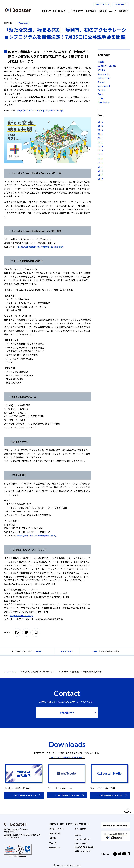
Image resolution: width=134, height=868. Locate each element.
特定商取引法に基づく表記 (84, 847)
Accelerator (24, 23)
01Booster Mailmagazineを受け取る (115, 825)
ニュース (53, 843)
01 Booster (18, 10)
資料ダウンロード (102, 4)
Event (101, 94)
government (104, 86)
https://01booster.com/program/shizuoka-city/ (40, 110)
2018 (100, 154)
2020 (100, 146)
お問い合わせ (120, 4)
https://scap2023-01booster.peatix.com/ (36, 536)
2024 (100, 130)
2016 (100, 163)
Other (101, 98)
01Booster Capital (107, 66)
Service (102, 90)
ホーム (7, 672)
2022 (100, 138)
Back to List (67, 651)
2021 (100, 142)
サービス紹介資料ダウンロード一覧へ (67, 757)
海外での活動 (55, 833)
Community (104, 74)
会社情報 (53, 838)
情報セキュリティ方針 (83, 851)
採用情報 (53, 848)
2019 (100, 150)
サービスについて (57, 829)
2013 (100, 175)
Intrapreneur (104, 78)
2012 (100, 179)
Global (101, 82)
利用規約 (78, 835)
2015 (100, 167)
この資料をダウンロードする (24, 795)
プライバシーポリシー (83, 839)
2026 (100, 122)
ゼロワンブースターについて (61, 824)
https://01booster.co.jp (22, 615)
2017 (100, 158)
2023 (100, 134)
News (14, 672)
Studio (101, 70)
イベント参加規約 (81, 843)
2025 (100, 126)
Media (101, 62)
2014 (100, 171)
